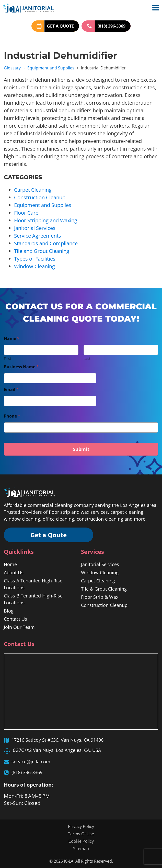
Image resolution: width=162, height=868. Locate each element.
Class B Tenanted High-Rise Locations (33, 599)
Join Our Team (19, 627)
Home (10, 564)
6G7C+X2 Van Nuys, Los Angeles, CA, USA (57, 750)
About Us (14, 572)
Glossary (12, 68)
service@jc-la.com (31, 762)
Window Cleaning (34, 266)
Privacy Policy (81, 826)
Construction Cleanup (40, 197)
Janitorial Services (35, 228)
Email (11, 390)
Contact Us (15, 619)
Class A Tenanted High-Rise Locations (33, 584)
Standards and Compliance (46, 243)
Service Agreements (38, 236)
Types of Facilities (35, 259)
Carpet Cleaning (33, 190)
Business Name (21, 367)
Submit (81, 449)
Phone (12, 416)
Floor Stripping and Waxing (46, 220)
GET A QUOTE (60, 26)
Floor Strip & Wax (100, 597)
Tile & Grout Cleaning (104, 589)
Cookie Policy (81, 841)
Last (87, 358)
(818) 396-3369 (112, 26)
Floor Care (26, 213)
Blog (9, 611)
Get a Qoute (49, 535)
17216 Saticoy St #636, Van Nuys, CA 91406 (57, 740)
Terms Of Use (81, 834)
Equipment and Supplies (51, 68)
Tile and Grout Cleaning (42, 251)
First (8, 358)
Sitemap (81, 849)
